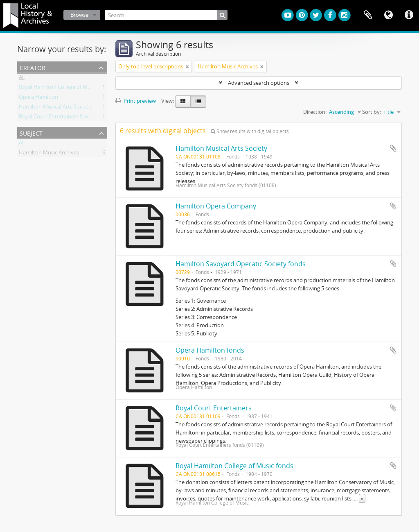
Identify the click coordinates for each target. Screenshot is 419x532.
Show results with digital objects (250, 131)
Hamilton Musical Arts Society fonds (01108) (72, 108)
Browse (79, 15)
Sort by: (372, 112)
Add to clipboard (393, 148)
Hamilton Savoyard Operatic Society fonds (241, 264)
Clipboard (368, 15)
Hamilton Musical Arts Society (221, 148)
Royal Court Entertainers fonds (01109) (66, 118)
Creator (33, 67)
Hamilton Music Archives (49, 154)
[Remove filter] (187, 66)
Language (388, 15)
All (22, 79)
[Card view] (183, 102)
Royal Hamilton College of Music (58, 88)
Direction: (315, 112)
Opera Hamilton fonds (210, 350)
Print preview (136, 101)
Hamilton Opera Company (216, 206)
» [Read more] (362, 498)
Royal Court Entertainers (214, 408)
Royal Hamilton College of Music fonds (234, 466)
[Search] (166, 15)
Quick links (409, 15)
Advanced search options (259, 83)
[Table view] (198, 102)
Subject (31, 132)
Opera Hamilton (38, 98)
